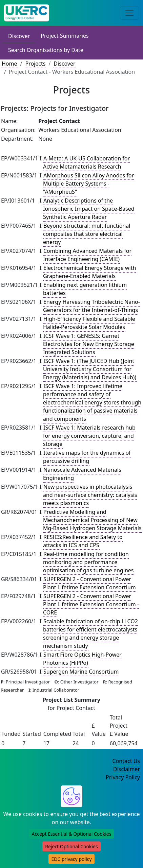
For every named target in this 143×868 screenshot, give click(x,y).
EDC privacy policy (71, 859)
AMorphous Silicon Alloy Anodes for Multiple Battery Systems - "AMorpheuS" (88, 184)
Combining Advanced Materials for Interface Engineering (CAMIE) (87, 255)
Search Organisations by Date (46, 50)
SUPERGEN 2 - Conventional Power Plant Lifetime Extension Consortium (89, 583)
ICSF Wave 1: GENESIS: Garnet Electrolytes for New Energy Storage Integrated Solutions (89, 344)
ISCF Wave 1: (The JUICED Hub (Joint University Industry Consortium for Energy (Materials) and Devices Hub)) (90, 369)
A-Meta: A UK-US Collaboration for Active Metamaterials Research (86, 162)
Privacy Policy (123, 777)
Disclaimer (127, 769)
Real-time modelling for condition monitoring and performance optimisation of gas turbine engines (88, 562)
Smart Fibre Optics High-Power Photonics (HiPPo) (82, 659)
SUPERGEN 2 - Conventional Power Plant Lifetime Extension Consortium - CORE (91, 604)
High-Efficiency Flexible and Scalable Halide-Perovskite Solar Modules (89, 323)
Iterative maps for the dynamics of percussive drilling (87, 457)
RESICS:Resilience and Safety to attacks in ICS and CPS (83, 541)
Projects (35, 64)
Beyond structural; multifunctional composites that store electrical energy (87, 234)
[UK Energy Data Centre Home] (27, 13)
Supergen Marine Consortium (81, 672)
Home (9, 64)
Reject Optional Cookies (71, 846)
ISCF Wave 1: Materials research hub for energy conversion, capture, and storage (89, 436)
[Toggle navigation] (129, 13)
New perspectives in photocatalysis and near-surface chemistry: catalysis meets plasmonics (90, 495)
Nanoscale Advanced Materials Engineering (82, 474)
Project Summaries (65, 36)
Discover (19, 36)
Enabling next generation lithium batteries (85, 289)
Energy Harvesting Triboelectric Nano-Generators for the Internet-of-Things (91, 306)
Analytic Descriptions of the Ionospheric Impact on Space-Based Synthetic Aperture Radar (89, 209)
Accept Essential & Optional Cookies (72, 834)
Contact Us (126, 761)
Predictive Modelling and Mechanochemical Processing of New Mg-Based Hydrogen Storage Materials (92, 520)
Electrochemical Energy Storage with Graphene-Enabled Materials (89, 272)
